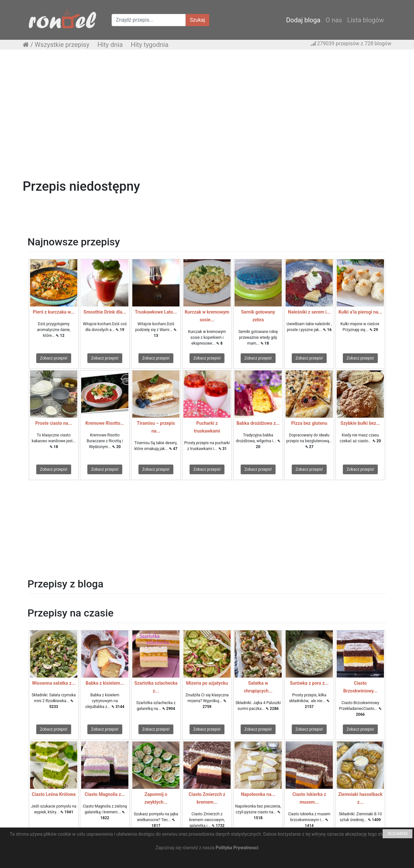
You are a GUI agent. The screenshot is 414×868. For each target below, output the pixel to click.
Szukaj (197, 20)
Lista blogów (365, 20)
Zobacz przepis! (54, 358)
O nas (334, 20)
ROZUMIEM (398, 834)
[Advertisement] (207, 101)
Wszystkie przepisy (62, 45)
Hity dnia (110, 45)
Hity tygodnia (150, 45)
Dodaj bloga (303, 20)
